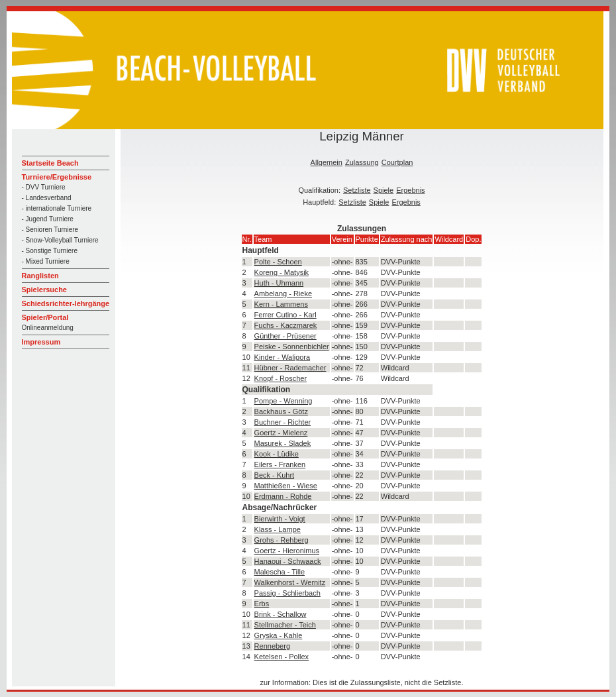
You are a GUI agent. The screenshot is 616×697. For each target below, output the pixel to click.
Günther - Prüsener (285, 336)
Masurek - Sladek (283, 443)
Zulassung (362, 162)
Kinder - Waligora (282, 357)
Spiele (384, 190)
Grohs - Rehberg (282, 540)
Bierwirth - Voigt (280, 519)
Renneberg (272, 646)
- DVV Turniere (44, 187)
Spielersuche (44, 290)
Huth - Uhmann (279, 283)
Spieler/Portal (45, 317)
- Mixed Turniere (46, 261)
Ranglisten (40, 276)
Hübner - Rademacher (290, 368)
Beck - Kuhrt (275, 475)
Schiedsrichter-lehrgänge (66, 303)
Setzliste (357, 190)
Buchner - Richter (283, 422)
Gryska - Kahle (279, 635)
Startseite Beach (50, 163)
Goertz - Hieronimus (287, 551)
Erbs (262, 604)
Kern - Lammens (281, 304)
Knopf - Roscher (281, 378)
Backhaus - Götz (281, 411)
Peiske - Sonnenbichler (292, 347)
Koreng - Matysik (282, 272)
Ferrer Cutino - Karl (285, 315)
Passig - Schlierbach (287, 593)
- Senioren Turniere (50, 230)
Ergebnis (410, 190)
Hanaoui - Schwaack (288, 561)
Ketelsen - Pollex (282, 657)
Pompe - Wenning (283, 401)
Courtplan (397, 162)
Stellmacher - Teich (285, 625)
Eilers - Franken (280, 464)
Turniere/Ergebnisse (57, 177)
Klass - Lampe (278, 529)
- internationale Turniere (57, 208)
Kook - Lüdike (277, 454)
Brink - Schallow (281, 614)
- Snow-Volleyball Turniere (60, 240)
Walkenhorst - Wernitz (290, 582)
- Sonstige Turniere (50, 251)
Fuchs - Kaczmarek (286, 325)
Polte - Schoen (278, 262)
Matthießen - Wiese (286, 486)
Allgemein (327, 162)
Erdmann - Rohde (283, 496)
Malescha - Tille (280, 572)
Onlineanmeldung (48, 328)
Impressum (41, 342)
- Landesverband (47, 198)
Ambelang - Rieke (283, 294)
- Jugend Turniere (48, 219)
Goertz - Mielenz (281, 433)
